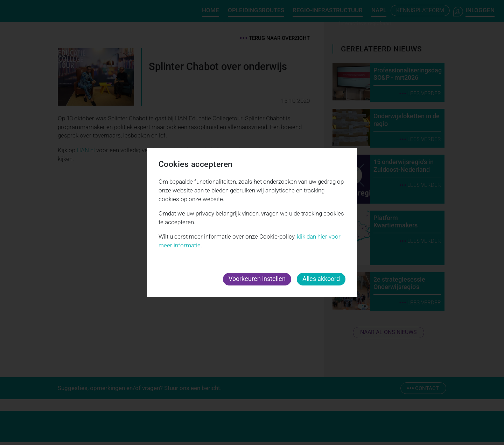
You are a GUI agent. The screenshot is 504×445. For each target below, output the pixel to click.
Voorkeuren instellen (257, 279)
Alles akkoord (321, 279)
